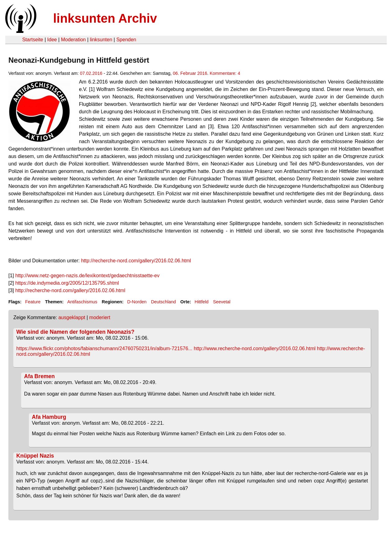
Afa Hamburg (49, 417)
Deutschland (163, 302)
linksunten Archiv (105, 18)
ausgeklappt (72, 317)
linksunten (101, 40)
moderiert (100, 317)
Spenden (126, 40)
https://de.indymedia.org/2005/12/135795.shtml (67, 283)
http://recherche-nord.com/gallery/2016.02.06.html (136, 261)
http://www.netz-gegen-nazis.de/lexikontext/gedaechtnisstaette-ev (87, 276)
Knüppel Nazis (35, 456)
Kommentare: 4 (225, 73)
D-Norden (137, 302)
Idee (52, 40)
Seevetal (222, 302)
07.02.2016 (91, 73)
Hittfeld (202, 302)
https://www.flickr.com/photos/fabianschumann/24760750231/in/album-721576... (105, 348)
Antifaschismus (82, 302)
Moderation (73, 40)
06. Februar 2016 (190, 73)
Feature (33, 302)
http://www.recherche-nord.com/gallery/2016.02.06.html (255, 348)
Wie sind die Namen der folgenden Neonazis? (75, 332)
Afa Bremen (40, 376)
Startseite (33, 40)
